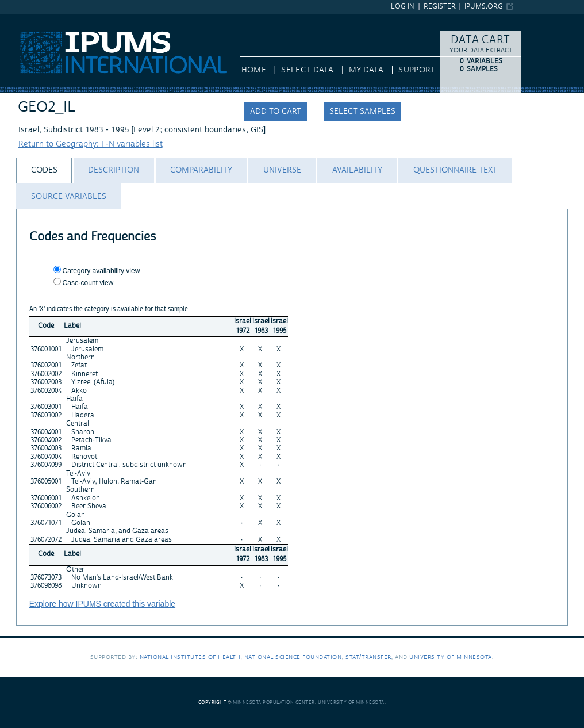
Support (416, 70)
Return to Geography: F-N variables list (91, 144)
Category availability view (101, 271)
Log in (403, 7)
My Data (366, 70)
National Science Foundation (293, 657)
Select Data (307, 70)
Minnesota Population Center (274, 702)
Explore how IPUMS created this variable (102, 604)
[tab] (44, 170)
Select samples (362, 112)
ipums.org (484, 7)
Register (440, 7)
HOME (254, 70)
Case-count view (88, 283)
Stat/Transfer (368, 657)
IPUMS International (37, 19)
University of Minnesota (451, 657)
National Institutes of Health (190, 657)
